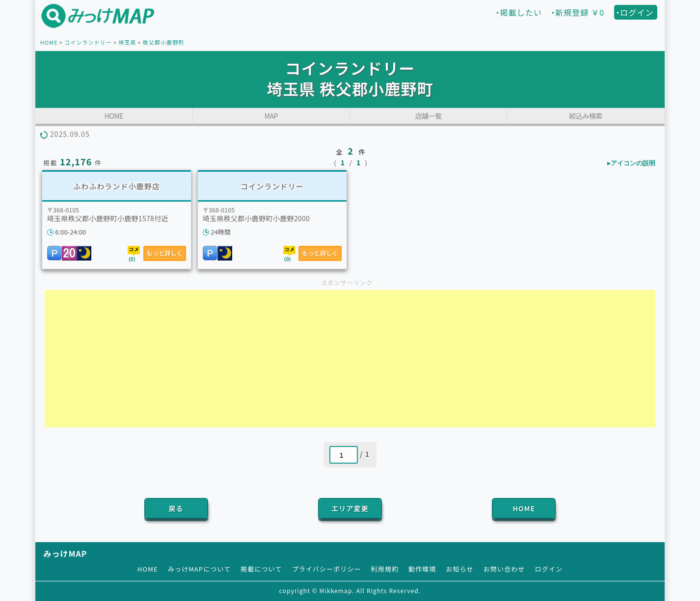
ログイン (549, 569)
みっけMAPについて (200, 569)
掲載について (261, 569)
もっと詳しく (165, 253)
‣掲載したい (519, 12)
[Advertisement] (350, 359)
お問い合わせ (504, 569)
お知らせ (460, 569)
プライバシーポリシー (327, 569)
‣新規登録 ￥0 (578, 12)
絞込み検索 (586, 116)
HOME (49, 42)
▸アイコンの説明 (631, 163)
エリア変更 (350, 508)
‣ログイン (635, 12)
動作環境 (422, 569)
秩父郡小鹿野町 (164, 42)
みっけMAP (65, 553)
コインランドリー (88, 42)
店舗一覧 (429, 116)
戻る (176, 508)
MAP (271, 116)
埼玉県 (127, 42)
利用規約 (385, 569)
